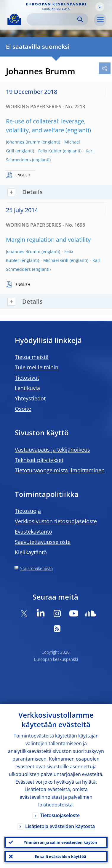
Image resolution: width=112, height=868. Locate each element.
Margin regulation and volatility (48, 240)
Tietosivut (27, 378)
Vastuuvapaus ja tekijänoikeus (52, 450)
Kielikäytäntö (31, 552)
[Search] (53, 19)
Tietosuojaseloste (60, 815)
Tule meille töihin (37, 367)
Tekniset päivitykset (39, 460)
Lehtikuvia (27, 388)
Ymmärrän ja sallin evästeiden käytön (60, 842)
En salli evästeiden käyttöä (60, 856)
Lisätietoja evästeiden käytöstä (60, 826)
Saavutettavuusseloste (43, 542)
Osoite (23, 409)
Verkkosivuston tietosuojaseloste (56, 521)
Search (80, 19)
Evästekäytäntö (33, 532)
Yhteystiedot (30, 398)
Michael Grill (56, 260)
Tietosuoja (28, 511)
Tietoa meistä (32, 357)
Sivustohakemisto (36, 568)
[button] (100, 7)
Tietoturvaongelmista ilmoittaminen (60, 470)
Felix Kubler (50, 151)
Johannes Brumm (23, 142)
